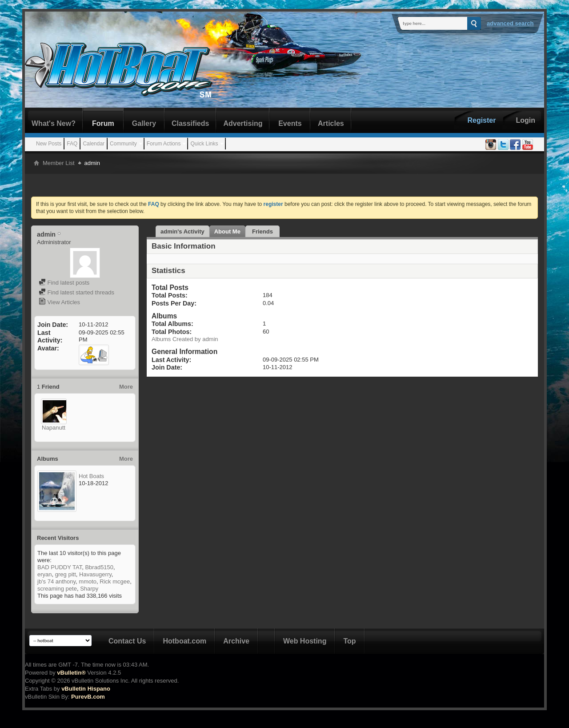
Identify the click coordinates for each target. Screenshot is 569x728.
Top (349, 641)
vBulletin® (71, 673)
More (126, 387)
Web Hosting (305, 641)
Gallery (144, 123)
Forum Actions (164, 144)
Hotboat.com (184, 641)
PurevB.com (88, 697)
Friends (262, 231)
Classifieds (190, 123)
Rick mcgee (115, 581)
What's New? (54, 123)
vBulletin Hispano (86, 689)
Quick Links (204, 144)
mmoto (88, 581)
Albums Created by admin (185, 339)
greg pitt (66, 574)
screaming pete (57, 589)
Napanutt (54, 428)
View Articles (59, 302)
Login (525, 120)
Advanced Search (510, 23)
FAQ (72, 144)
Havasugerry (95, 574)
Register (481, 120)
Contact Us (127, 641)
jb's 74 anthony (56, 581)
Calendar (94, 144)
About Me (227, 231)
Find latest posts (64, 283)
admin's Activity (182, 231)
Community (123, 144)
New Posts (49, 144)
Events (290, 123)
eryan (45, 574)
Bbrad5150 (99, 567)
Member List (59, 163)
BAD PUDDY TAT (60, 567)
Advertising (243, 123)
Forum (103, 123)
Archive (236, 641)
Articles (331, 123)
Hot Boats (91, 476)
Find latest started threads (76, 292)
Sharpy (89, 589)
